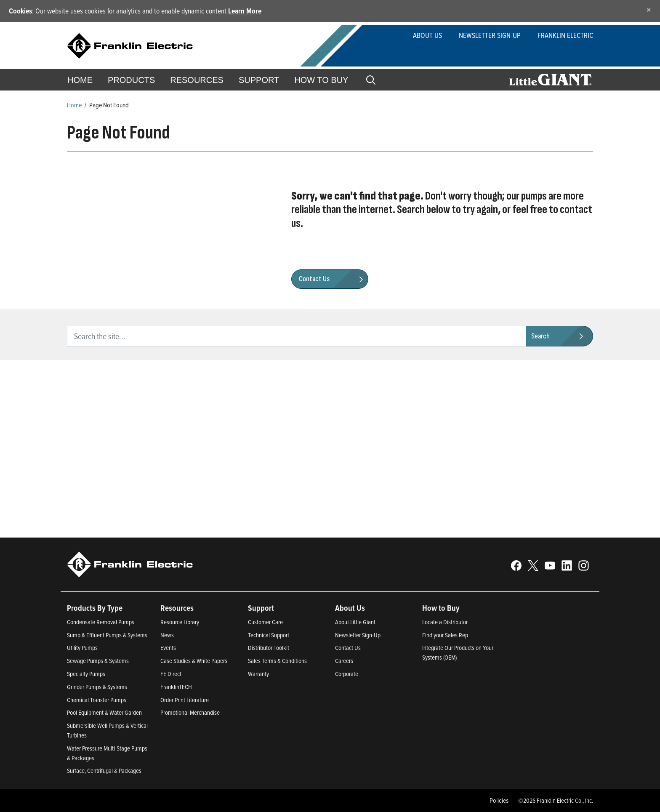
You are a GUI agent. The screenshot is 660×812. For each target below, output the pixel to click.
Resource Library (180, 622)
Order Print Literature (185, 700)
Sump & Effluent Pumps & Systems (107, 635)
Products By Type (95, 608)
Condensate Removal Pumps (101, 622)
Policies (499, 800)
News (167, 635)
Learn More (245, 11)
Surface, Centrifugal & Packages (104, 771)
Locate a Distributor (445, 622)
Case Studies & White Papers (194, 661)
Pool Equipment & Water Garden (104, 712)
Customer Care (265, 622)
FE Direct (171, 674)
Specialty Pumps (86, 674)
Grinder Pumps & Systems (97, 687)
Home (80, 80)
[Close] (649, 9)
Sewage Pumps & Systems (98, 661)
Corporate (347, 674)
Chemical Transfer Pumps (97, 700)
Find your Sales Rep (445, 635)
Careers (344, 661)
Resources (197, 80)
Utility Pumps (82, 648)
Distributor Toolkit (269, 648)
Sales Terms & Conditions (277, 661)
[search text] (297, 336)
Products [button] (131, 80)
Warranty (258, 674)
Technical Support (269, 635)
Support (259, 80)
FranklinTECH (176, 687)
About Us (427, 35)
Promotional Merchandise (190, 712)
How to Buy (321, 80)
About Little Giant (355, 622)
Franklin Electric (565, 35)
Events (168, 648)
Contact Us (348, 648)
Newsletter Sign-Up (490, 35)
